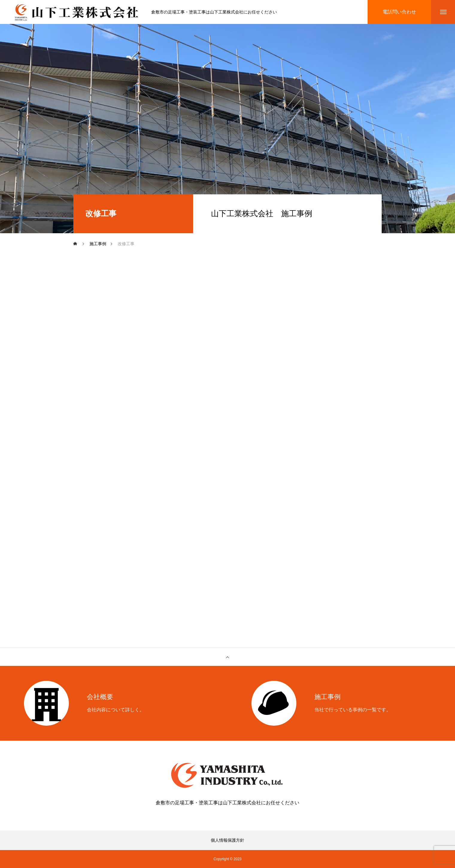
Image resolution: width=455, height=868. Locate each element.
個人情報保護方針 (227, 840)
